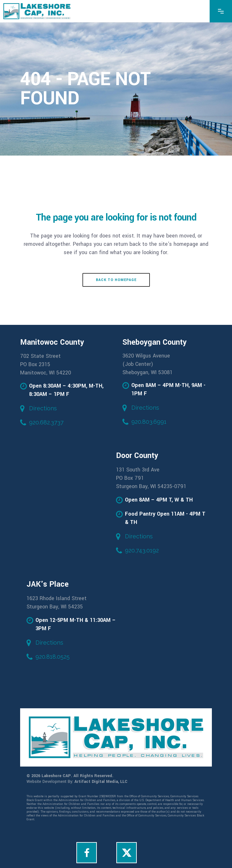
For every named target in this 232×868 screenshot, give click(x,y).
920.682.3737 (46, 422)
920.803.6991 (149, 422)
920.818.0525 (53, 657)
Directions (43, 408)
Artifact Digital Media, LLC (101, 782)
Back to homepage (116, 280)
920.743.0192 (142, 550)
